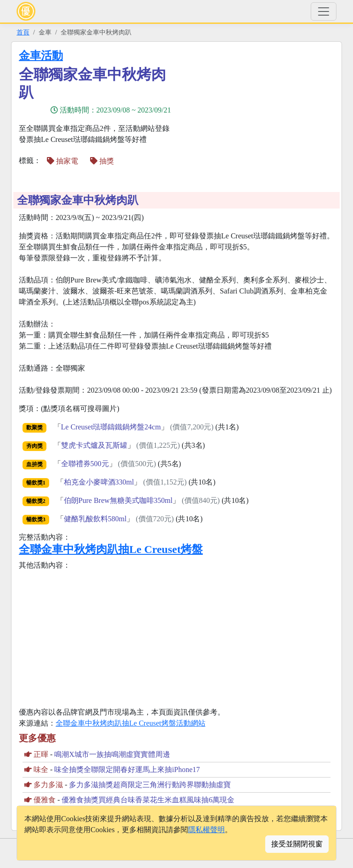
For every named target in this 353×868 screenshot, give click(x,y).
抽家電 (63, 161)
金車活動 (41, 56)
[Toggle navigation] (324, 11)
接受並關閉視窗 (297, 844)
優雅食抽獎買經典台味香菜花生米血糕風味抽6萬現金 (148, 800)
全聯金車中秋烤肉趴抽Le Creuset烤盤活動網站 (131, 723)
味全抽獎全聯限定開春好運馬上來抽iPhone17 (127, 769)
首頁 (23, 32)
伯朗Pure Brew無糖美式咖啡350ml (118, 500)
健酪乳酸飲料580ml (95, 519)
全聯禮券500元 (85, 464)
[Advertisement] (259, 113)
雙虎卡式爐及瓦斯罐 (94, 445)
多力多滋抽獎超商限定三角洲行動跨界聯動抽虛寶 (150, 785)
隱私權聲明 (206, 830)
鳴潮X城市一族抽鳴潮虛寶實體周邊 (112, 754)
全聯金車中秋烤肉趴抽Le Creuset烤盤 (111, 549)
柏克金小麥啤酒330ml (99, 482)
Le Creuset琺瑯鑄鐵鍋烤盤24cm (111, 427)
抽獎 (102, 161)
